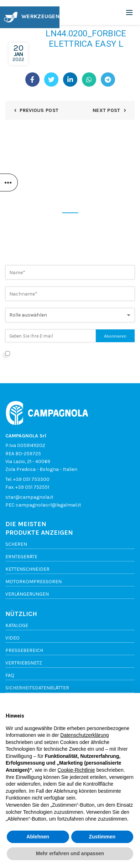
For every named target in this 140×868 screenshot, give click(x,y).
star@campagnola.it (29, 497)
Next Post (107, 110)
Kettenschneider (27, 569)
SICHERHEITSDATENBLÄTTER (37, 688)
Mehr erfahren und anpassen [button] (70, 853)
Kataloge (17, 625)
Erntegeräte (21, 557)
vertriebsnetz (24, 663)
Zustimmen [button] (102, 837)
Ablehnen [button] (38, 837)
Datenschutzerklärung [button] (84, 735)
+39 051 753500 (31, 479)
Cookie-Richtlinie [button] (76, 770)
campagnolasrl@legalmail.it (48, 505)
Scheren (16, 544)
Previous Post (39, 110)
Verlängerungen (27, 594)
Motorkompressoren (33, 582)
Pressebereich (24, 650)
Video (12, 638)
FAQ (10, 675)
